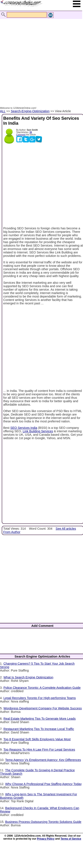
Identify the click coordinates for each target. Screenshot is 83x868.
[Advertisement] (40, 60)
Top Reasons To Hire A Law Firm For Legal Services (39, 750)
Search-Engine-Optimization (30, 111)
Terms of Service (71, 839)
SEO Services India (24, 428)
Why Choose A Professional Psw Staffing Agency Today (43, 784)
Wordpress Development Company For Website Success (43, 708)
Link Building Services (38, 431)
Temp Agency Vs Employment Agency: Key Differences (43, 760)
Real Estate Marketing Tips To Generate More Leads (40, 719)
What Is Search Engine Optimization (28, 677)
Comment (21, 135)
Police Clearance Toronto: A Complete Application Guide (42, 688)
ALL (3, 111)
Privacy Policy (46, 839)
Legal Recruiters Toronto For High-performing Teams (40, 698)
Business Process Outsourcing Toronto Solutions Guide (43, 822)
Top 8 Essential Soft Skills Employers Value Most (37, 739)
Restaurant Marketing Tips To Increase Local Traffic (39, 729)
